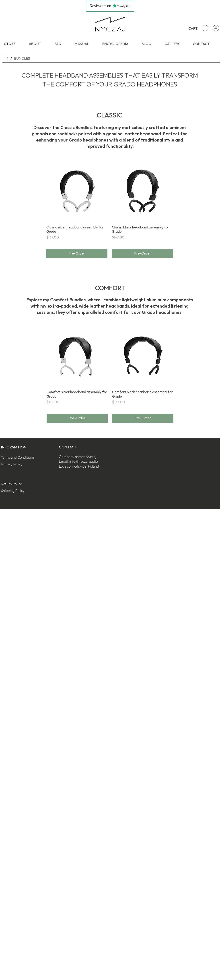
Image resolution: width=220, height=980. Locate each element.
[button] (201, 28)
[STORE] (6, 58)
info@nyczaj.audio (84, 461)
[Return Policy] (17, 484)
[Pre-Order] (77, 254)
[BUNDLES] (22, 58)
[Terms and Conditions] (18, 457)
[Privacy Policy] (17, 464)
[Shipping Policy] (17, 490)
